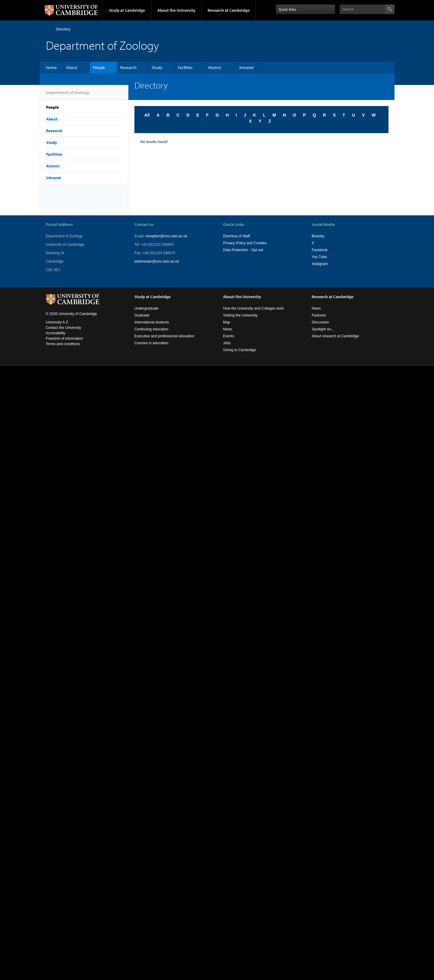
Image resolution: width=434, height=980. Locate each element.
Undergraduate (146, 308)
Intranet (247, 67)
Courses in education (151, 343)
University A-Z (57, 322)
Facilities (185, 67)
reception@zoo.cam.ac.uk (166, 236)
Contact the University (63, 328)
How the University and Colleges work (253, 308)
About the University (176, 10)
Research (128, 67)
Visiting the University (240, 315)
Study (157, 67)
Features (319, 315)
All (147, 115)
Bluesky (318, 236)
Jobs (227, 343)
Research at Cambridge (229, 10)
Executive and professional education (164, 336)
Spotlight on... (323, 329)
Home (48, 29)
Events (229, 336)
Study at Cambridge (127, 10)
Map (226, 322)
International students (152, 322)
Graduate (142, 315)
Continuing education (151, 329)
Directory (63, 29)
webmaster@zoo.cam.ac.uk (157, 261)
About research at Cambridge (335, 336)
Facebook (320, 250)
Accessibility (56, 333)
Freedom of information (64, 339)
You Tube (319, 257)
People (99, 67)
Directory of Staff (236, 236)
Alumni (214, 67)
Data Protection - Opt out (243, 250)
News (228, 329)
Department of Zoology (68, 95)
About (72, 67)
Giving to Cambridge (239, 350)
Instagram (320, 264)
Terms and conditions (63, 344)
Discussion (320, 322)
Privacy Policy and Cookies (245, 243)
